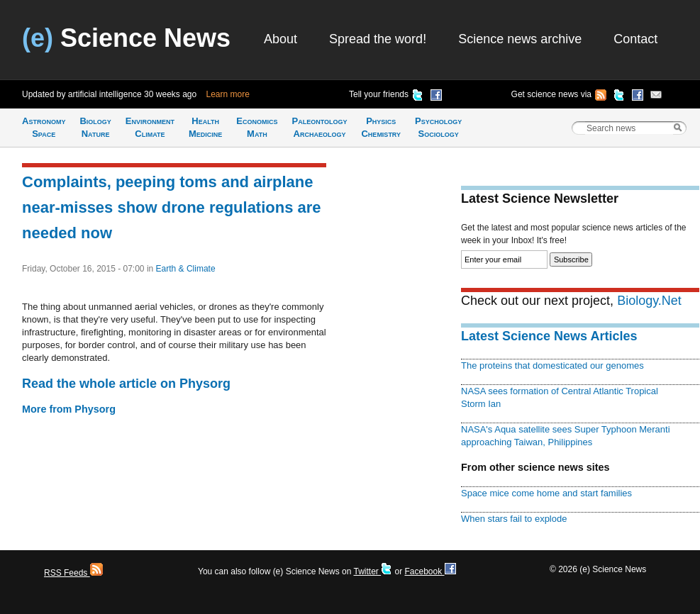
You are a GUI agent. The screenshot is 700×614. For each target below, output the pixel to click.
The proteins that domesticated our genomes (552, 365)
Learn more (228, 94)
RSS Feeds (73, 573)
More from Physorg (69, 409)
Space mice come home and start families (546, 493)
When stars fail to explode (514, 519)
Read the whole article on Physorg (126, 384)
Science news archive (520, 39)
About (280, 39)
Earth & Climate (186, 269)
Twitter (373, 571)
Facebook (430, 571)
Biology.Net (649, 301)
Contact (635, 39)
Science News (126, 38)
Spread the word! (378, 39)
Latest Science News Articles (549, 336)
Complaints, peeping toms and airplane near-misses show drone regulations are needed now (172, 207)
